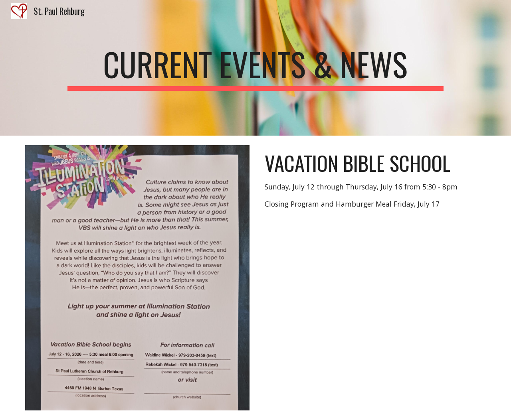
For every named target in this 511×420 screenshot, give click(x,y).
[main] (255, 68)
